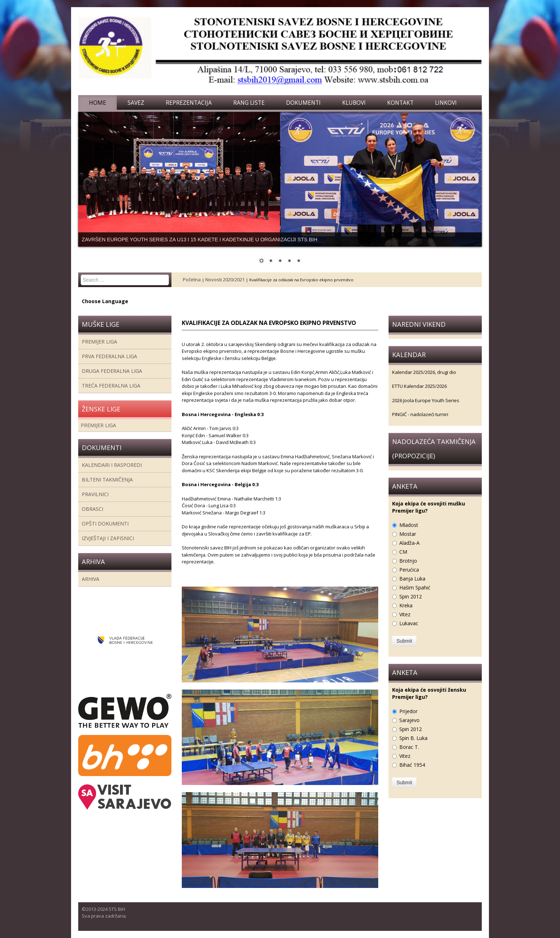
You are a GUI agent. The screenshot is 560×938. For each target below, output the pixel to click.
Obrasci (92, 509)
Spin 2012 (411, 596)
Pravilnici (95, 494)
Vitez (405, 614)
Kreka (406, 605)
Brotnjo (408, 561)
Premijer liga (99, 342)
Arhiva (91, 579)
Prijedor (408, 711)
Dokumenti (303, 103)
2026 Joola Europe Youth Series (426, 400)
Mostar (408, 534)
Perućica (409, 570)
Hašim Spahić (415, 588)
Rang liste (249, 103)
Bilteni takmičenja (107, 480)
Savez (136, 103)
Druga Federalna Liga (112, 371)
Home (97, 103)
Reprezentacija (189, 103)
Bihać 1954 (412, 765)
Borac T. (409, 747)
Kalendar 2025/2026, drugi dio (424, 372)
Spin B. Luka (413, 738)
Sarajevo (409, 720)
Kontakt (400, 103)
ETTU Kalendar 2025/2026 (419, 386)
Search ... (81, 275)
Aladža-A (409, 543)
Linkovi (446, 103)
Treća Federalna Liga (111, 386)
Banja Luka (412, 579)
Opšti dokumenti (105, 524)
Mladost (409, 525)
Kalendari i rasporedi (112, 465)
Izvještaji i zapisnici (108, 538)
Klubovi (354, 103)
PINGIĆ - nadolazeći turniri (420, 414)
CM (403, 552)
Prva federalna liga (109, 356)
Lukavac (409, 623)
